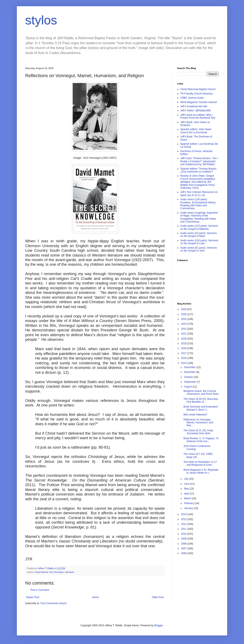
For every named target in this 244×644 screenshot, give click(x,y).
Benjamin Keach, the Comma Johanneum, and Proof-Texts (201, 392)
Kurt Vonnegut (56, 572)
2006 (184, 553)
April (187, 494)
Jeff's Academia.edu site (194, 106)
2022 (184, 329)
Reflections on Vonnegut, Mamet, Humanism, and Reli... (198, 423)
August (188, 387)
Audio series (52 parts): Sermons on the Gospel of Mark (199, 235)
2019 (184, 343)
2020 (184, 339)
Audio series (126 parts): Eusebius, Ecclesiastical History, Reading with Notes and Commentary (198, 204)
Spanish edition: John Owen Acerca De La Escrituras (196, 131)
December (190, 367)
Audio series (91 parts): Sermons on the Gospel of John (199, 249)
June (187, 484)
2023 (184, 324)
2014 (184, 514)
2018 (184, 348)
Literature (70, 572)
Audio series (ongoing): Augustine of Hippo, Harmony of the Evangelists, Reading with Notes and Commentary (199, 217)
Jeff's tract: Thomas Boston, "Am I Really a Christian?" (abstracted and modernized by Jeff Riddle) (199, 161)
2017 (184, 353)
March (188, 498)
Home (96, 597)
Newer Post (33, 597)
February (189, 503)
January (189, 508)
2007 (184, 548)
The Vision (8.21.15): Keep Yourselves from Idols (198, 432)
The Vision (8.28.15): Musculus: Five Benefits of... (201, 400)
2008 (184, 544)
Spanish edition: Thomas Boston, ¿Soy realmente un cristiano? (199, 170)
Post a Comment (40, 590)
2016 (184, 358)
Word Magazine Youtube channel (199, 102)
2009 (184, 539)
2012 (184, 524)
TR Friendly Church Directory (196, 94)
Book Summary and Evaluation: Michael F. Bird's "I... (201, 408)
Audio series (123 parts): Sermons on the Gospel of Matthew (199, 227)
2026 (184, 309)
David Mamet (41, 572)
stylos (41, 20)
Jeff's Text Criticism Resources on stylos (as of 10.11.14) (199, 194)
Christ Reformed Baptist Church (198, 89)
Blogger (159, 625)
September (190, 382)
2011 (184, 529)
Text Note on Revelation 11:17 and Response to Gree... (200, 463)
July (187, 479)
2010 (184, 534)
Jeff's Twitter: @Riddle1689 (195, 111)
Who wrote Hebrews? (195, 415)
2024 (184, 319)
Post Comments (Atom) (53, 603)
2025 (184, 314)
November (190, 372)
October (189, 377)
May (187, 489)
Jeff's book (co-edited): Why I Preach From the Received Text (198, 116)
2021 (184, 334)
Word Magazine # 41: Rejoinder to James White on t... (201, 471)
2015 (184, 363)
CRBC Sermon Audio (192, 98)
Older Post (158, 597)
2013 (184, 519)
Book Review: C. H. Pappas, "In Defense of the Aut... (201, 440)
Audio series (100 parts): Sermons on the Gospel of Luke (199, 242)
